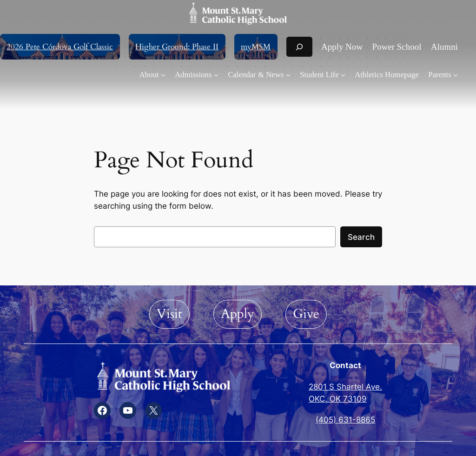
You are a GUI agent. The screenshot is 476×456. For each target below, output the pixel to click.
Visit (169, 314)
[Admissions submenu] (197, 75)
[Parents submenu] (443, 75)
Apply (238, 314)
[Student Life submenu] (323, 75)
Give (306, 314)
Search (361, 237)
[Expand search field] (299, 47)
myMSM (256, 47)
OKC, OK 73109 (338, 399)
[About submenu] (152, 75)
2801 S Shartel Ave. (345, 387)
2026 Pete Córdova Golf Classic (60, 47)
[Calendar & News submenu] (259, 75)
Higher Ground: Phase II (177, 47)
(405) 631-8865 (345, 420)
